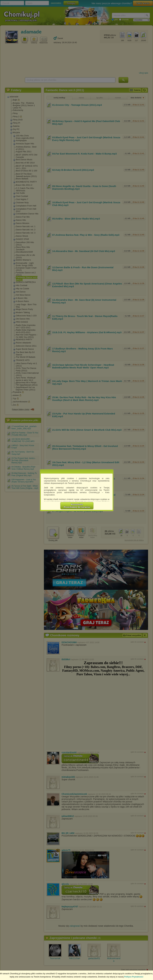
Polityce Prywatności (134, 977)
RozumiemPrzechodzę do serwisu (77, 506)
